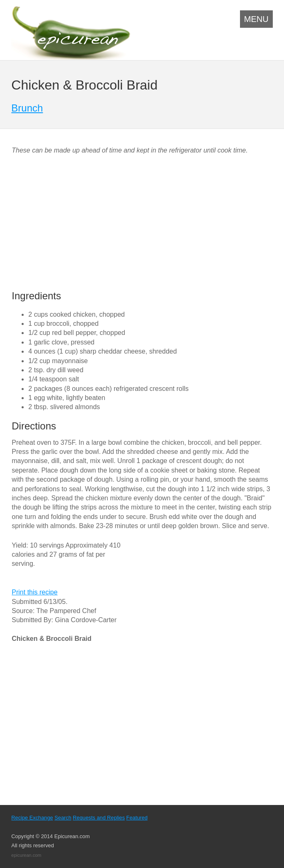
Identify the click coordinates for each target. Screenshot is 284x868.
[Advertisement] (81, 223)
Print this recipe (34, 592)
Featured (137, 818)
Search (63, 818)
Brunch (27, 108)
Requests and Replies (99, 818)
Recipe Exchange (32, 818)
